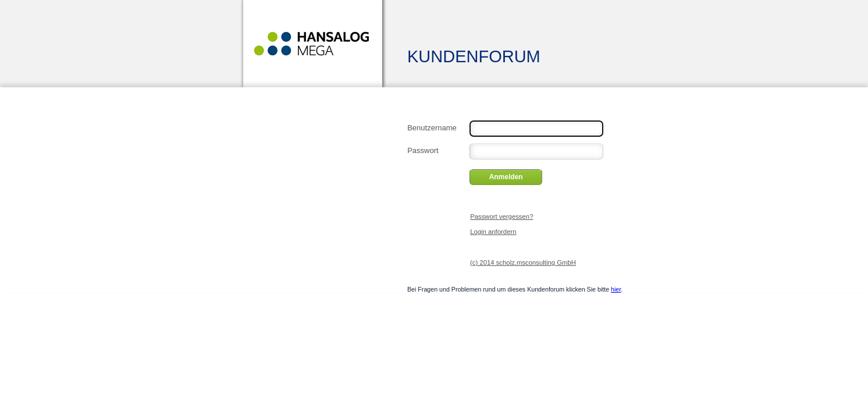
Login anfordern (493, 232)
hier (616, 289)
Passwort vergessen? (501, 216)
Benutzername (432, 127)
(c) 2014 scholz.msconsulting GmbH (523, 262)
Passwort (423, 150)
